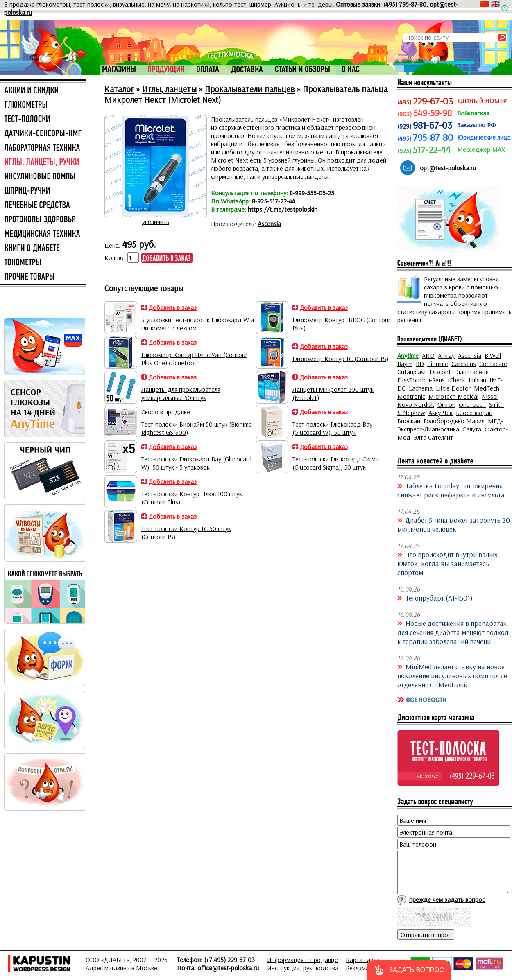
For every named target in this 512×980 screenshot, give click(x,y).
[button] (409, 970)
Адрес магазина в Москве (121, 968)
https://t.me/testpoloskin (283, 209)
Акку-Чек (441, 413)
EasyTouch (411, 380)
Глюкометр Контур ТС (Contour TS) (340, 359)
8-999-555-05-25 (312, 193)
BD (420, 364)
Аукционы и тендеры (304, 4)
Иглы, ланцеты (169, 89)
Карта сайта (363, 960)
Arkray (446, 355)
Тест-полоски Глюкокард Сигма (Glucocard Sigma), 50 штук (336, 463)
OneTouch (472, 404)
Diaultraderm (471, 372)
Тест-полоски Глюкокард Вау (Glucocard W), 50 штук (332, 428)
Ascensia (269, 224)
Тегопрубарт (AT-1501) (439, 598)
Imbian (477, 380)
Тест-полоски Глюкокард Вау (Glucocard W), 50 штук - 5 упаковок (196, 463)
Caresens (464, 364)
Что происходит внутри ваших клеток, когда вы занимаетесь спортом (447, 563)
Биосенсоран (474, 413)
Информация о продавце (302, 960)
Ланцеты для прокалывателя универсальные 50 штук (181, 393)
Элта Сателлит (433, 437)
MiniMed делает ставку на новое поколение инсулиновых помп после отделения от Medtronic (452, 675)
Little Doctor (453, 388)
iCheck (457, 380)
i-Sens (437, 380)
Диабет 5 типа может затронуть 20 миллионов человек (454, 524)
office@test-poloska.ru (228, 968)
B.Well (493, 355)
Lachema (421, 388)
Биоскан (409, 421)
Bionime (438, 364)
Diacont (440, 372)
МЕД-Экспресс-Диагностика (450, 425)
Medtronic (411, 396)
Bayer (405, 364)
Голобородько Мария (454, 421)
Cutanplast (412, 372)
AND (428, 355)
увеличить (156, 221)
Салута (472, 429)
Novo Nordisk (416, 404)
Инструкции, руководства (303, 968)
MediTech (487, 388)
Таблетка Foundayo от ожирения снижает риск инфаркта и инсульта (451, 490)
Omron (446, 404)
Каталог (119, 89)
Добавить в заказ (173, 307)
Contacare (493, 364)
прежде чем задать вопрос (447, 899)
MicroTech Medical (453, 396)
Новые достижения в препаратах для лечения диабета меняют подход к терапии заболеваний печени (453, 632)
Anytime (408, 355)
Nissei (490, 396)
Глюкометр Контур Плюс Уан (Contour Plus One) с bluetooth (194, 359)
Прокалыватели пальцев (250, 89)
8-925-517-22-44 (274, 201)
